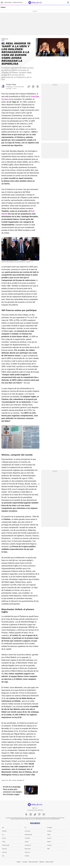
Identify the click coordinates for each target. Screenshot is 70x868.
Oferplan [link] (49, 837)
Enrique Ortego (11, 84)
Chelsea (14, 780)
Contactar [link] (19, 864)
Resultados (8, 3)
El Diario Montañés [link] (28, 837)
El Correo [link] (4, 841)
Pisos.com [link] (49, 841)
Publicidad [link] (42, 864)
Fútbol (3, 7)
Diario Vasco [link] (5, 851)
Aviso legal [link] (25, 864)
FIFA (7, 780)
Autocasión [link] (49, 834)
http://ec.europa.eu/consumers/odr (53, 821)
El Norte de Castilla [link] (6, 848)
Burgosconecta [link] (28, 851)
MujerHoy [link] (49, 844)
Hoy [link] (3, 837)
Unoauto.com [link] (27, 855)
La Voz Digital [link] (27, 841)
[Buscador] (68, 3)
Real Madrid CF (21, 780)
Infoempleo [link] (27, 858)
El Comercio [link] (5, 855)
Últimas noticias (17, 3)
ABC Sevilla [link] (4, 834)
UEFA (10, 780)
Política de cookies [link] (49, 864)
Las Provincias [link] (27, 834)
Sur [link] (25, 830)
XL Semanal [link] (49, 848)
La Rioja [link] (4, 844)
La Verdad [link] (27, 844)
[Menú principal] (2, 3)
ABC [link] (3, 830)
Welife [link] (48, 851)
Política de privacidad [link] (33, 864)
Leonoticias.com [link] (28, 848)
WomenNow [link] (50, 830)
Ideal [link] (3, 858)
